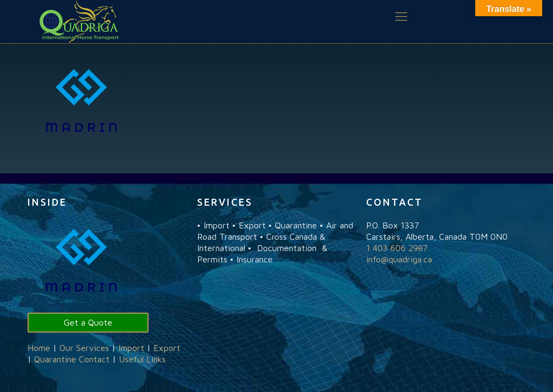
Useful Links (142, 359)
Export (167, 348)
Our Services (84, 348)
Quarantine (55, 359)
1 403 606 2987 (397, 248)
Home (39, 348)
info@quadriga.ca (399, 259)
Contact (94, 359)
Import (131, 348)
